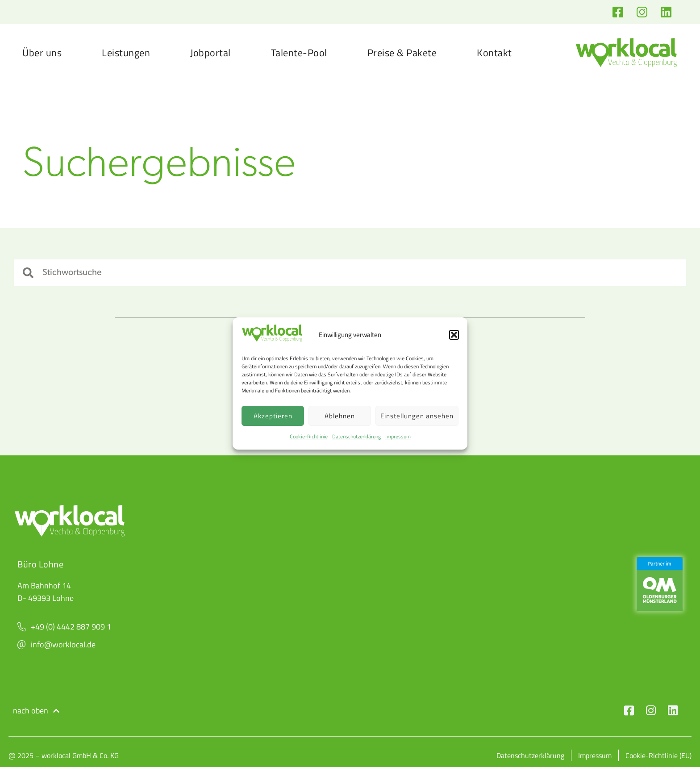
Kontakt (494, 53)
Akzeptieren (273, 416)
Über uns (42, 53)
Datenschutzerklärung (356, 436)
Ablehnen (340, 416)
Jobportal (210, 53)
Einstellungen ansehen (417, 416)
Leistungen (126, 53)
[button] (454, 335)
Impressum (398, 436)
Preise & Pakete (402, 53)
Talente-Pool (299, 53)
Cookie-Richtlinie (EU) (658, 755)
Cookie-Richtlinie (309, 436)
